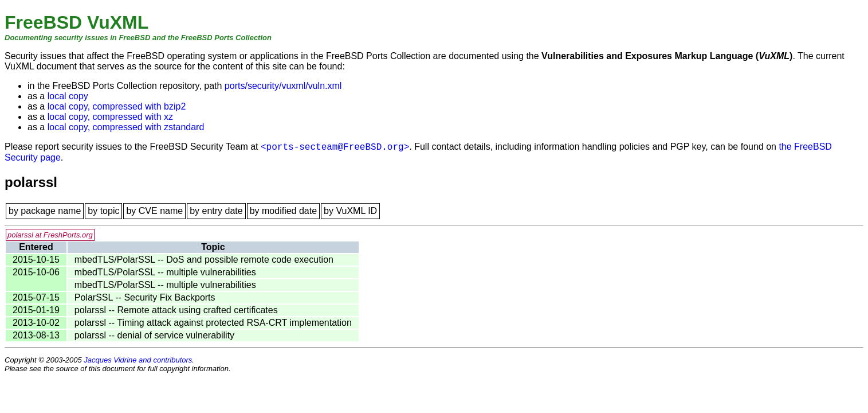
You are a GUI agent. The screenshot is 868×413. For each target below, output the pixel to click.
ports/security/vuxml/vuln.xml (283, 86)
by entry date (216, 211)
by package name (45, 211)
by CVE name (154, 211)
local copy (68, 96)
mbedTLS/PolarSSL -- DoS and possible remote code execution (204, 260)
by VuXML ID (350, 211)
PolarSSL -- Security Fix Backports (145, 297)
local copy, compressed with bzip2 (117, 106)
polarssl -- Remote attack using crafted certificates (176, 310)
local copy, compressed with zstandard (126, 127)
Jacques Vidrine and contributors (138, 360)
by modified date (283, 211)
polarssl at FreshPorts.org (50, 235)
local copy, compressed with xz (110, 117)
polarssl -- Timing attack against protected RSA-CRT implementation (213, 323)
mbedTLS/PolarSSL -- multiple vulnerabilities (165, 272)
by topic (103, 211)
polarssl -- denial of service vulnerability (154, 335)
